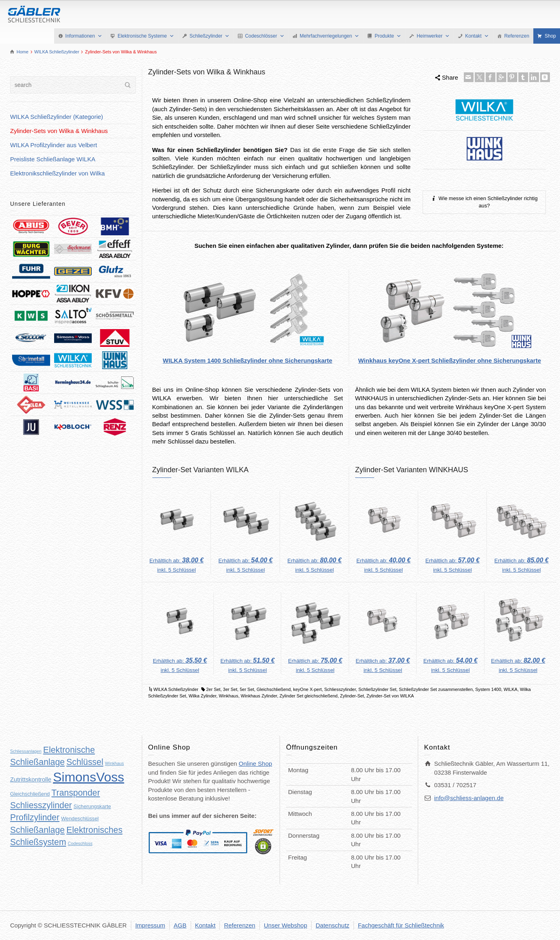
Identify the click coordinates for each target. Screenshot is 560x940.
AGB (180, 925)
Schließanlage (37, 830)
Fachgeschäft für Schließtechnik (401, 925)
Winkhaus (228, 696)
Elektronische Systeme (146, 36)
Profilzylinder (35, 817)
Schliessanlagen (26, 751)
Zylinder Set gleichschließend (309, 696)
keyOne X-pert (307, 689)
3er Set (230, 689)
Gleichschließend (274, 689)
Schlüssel (85, 762)
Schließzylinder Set (377, 689)
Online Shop (256, 764)
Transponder (76, 793)
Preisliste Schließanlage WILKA (53, 159)
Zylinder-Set (352, 696)
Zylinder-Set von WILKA (390, 696)
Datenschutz (332, 925)
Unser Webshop (285, 925)
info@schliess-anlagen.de (469, 798)
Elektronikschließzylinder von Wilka (57, 173)
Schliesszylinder (340, 689)
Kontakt (477, 36)
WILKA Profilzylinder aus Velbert (54, 145)
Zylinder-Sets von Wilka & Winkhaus (59, 131)
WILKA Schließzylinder (176, 689)
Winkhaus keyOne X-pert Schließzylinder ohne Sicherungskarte (450, 360)
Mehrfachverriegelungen (329, 36)
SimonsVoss (88, 777)
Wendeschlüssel (80, 819)
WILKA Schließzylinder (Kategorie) (57, 117)
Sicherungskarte (92, 806)
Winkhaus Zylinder (259, 696)
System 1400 (488, 689)
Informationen (84, 36)
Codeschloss (80, 843)
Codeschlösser (264, 36)
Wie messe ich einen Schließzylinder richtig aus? (484, 202)
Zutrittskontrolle (31, 779)
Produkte (388, 36)
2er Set (213, 689)
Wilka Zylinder (202, 696)
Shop (550, 36)
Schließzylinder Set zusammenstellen (436, 689)
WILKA (510, 689)
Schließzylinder (209, 36)
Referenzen (517, 36)
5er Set (247, 689)
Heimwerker (433, 36)
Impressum (150, 925)
